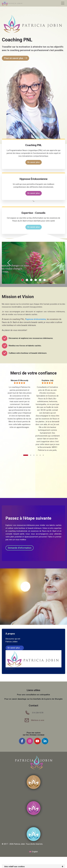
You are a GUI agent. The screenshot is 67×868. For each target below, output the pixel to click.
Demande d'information (20, 548)
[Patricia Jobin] (12, 3)
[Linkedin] (45, 741)
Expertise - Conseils (33, 213)
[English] (33, 852)
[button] (23, 280)
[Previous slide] (9, 263)
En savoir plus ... (15, 648)
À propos (10, 634)
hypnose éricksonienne (36, 319)
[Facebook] (22, 741)
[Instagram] (30, 741)
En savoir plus (34, 162)
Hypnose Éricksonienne (34, 179)
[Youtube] (37, 741)
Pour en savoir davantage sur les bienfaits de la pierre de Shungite (33, 699)
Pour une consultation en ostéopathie (33, 695)
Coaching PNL (33, 145)
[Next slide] (58, 263)
